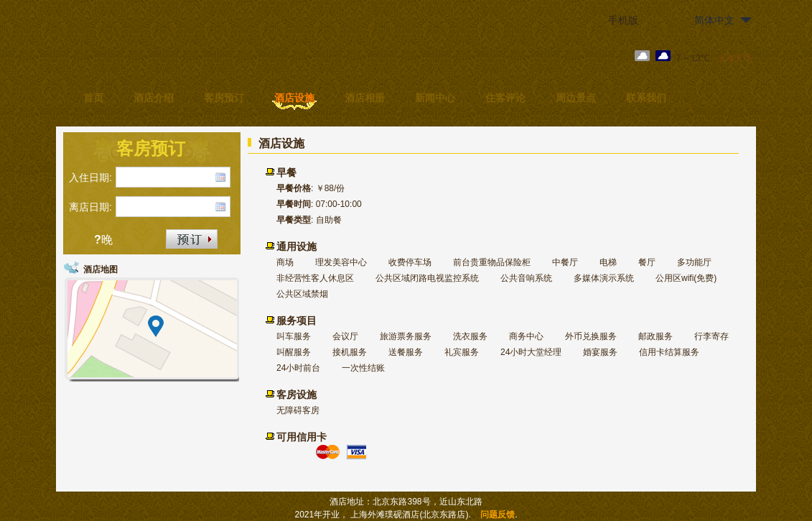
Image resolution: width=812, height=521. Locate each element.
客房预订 (224, 98)
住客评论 (505, 98)
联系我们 (646, 98)
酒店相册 (365, 98)
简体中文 (714, 20)
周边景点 (576, 98)
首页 (93, 98)
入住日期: (90, 177)
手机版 (623, 20)
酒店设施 (294, 98)
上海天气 (734, 58)
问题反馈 (498, 515)
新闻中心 (435, 98)
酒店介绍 (154, 98)
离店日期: (90, 207)
